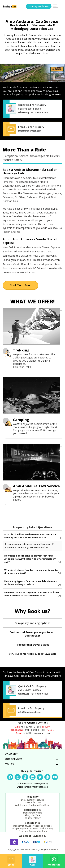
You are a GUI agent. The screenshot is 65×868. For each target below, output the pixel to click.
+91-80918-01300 (32, 109)
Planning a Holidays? (39, 6)
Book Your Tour (20, 285)
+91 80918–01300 (32, 727)
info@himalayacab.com (30, 131)
